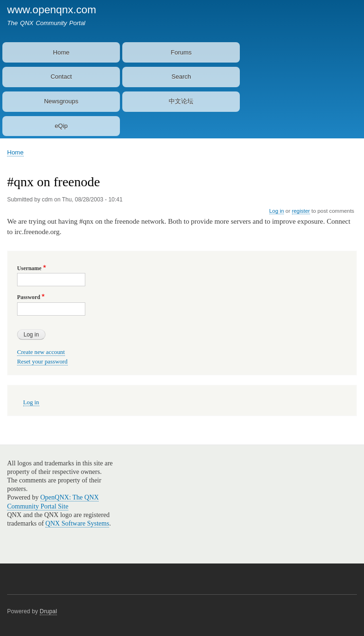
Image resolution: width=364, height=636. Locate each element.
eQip (61, 126)
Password (29, 297)
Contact (61, 77)
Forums (181, 52)
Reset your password (42, 362)
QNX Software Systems (77, 523)
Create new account (41, 352)
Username (29, 268)
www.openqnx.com (52, 10)
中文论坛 (181, 101)
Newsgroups (61, 101)
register (301, 211)
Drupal (49, 611)
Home (61, 52)
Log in (277, 211)
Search (181, 77)
